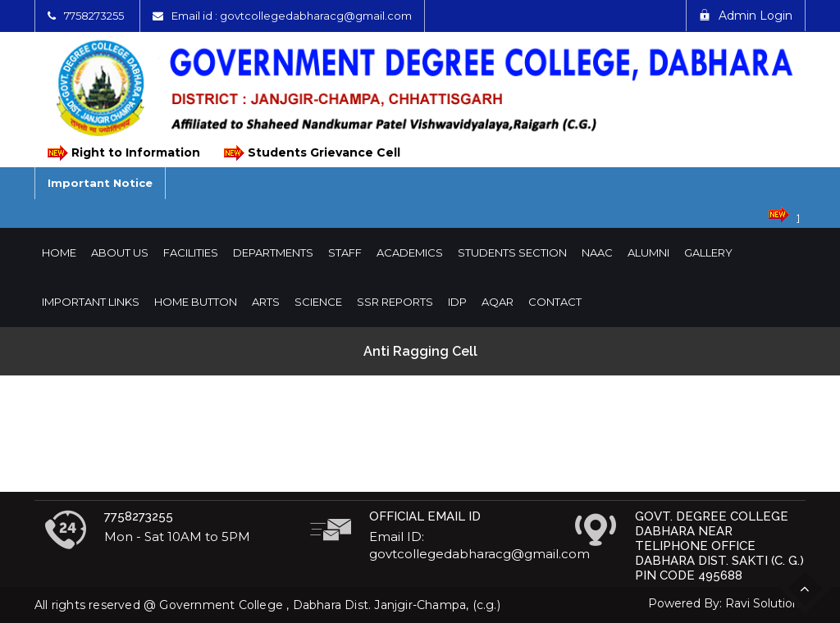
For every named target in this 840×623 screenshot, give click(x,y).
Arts (266, 302)
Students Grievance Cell (311, 153)
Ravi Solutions (765, 603)
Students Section (512, 252)
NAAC (597, 252)
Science (318, 302)
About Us (120, 252)
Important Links (91, 302)
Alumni (648, 252)
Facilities (191, 252)
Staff (345, 252)
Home (59, 252)
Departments (273, 252)
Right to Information (123, 153)
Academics (410, 252)
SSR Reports (395, 302)
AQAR (498, 302)
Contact (555, 302)
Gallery (708, 252)
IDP (457, 302)
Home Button (196, 302)
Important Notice (100, 183)
